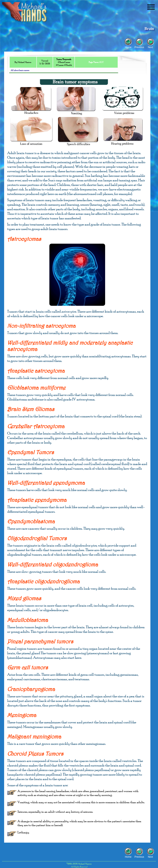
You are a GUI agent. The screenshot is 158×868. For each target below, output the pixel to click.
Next (150, 47)
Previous (139, 47)
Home (128, 47)
